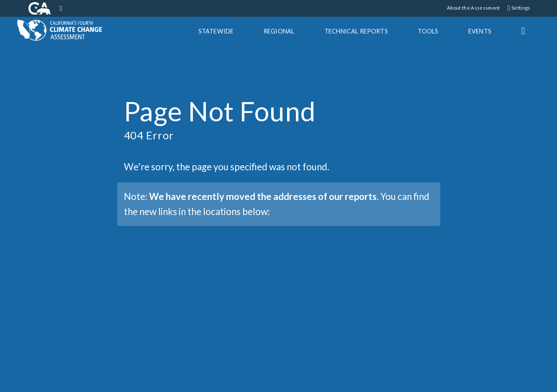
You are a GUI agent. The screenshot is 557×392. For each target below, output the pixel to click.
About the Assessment (473, 8)
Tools (428, 31)
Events (480, 31)
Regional (279, 31)
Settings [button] (519, 8)
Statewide (216, 31)
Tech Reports (356, 31)
